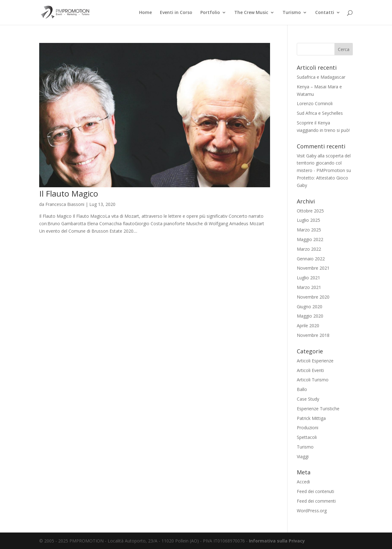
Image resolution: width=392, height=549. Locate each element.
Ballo (302, 389)
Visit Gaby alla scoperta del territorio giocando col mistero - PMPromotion (324, 163)
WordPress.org (312, 511)
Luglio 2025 (308, 220)
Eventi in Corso (176, 13)
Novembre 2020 (313, 297)
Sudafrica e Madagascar (321, 77)
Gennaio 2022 (311, 259)
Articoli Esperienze (315, 361)
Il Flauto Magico (69, 193)
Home (145, 13)
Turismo (292, 13)
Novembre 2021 (313, 268)
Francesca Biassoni (65, 204)
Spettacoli (307, 437)
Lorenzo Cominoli (315, 103)
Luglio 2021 (308, 278)
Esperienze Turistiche (318, 409)
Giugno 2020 (310, 307)
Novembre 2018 (313, 335)
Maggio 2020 (310, 316)
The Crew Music (251, 13)
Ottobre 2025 (310, 211)
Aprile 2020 (308, 326)
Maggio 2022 (310, 239)
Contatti (325, 13)
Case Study (308, 399)
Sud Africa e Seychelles (320, 113)
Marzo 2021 (309, 287)
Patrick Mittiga (311, 418)
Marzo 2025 (309, 230)
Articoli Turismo (313, 380)
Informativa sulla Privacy (277, 541)
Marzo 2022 (309, 249)
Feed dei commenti (316, 501)
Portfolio (210, 13)
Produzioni (308, 428)
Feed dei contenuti (315, 491)
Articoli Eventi (310, 370)
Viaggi (303, 456)
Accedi (303, 482)
